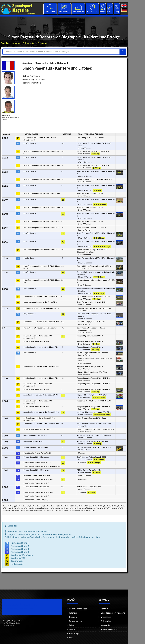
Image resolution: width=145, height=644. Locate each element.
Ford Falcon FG (104, 308)
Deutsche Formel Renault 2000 (37, 476)
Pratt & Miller (83, 266)
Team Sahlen (83, 302)
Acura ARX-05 (102, 165)
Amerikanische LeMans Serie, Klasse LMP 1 (41, 322)
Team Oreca (83, 418)
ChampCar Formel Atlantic (35, 441)
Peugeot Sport (84, 336)
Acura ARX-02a (105, 412)
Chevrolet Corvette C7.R (100, 266)
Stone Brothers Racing (87, 308)
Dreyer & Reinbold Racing (88, 358)
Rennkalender (64, 12)
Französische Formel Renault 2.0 (37, 453)
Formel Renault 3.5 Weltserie (36, 447)
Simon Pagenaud (39, 43)
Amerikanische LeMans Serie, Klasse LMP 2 (42, 297)
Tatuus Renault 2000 (98, 457)
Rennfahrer (92, 12)
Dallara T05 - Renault (101, 447)
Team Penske (83, 171)
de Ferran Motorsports (87, 412)
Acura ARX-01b (104, 424)
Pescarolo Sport (84, 401)
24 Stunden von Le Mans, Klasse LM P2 (40, 138)
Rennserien (50, 12)
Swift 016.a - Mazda (99, 441)
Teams (103, 12)
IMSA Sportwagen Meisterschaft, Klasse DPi (42, 165)
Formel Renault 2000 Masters (36, 470)
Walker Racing (83, 435)
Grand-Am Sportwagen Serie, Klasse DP (40, 302)
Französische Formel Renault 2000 (38, 479)
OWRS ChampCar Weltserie (35, 435)
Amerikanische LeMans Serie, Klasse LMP (41, 395)
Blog (117, 12)
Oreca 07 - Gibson (97, 138)
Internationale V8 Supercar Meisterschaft (41, 308)
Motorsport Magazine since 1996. (19, 609)
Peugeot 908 (97, 336)
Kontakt (104, 609)
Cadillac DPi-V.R (104, 179)
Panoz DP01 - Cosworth (101, 435)
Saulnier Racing (84, 447)
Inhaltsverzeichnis (109, 629)
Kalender (73, 613)
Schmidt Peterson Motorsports (90, 272)
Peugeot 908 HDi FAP (100, 378)
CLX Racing (82, 138)
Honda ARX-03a (98, 322)
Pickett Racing (84, 322)
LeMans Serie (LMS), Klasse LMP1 (37, 429)
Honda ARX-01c (100, 395)
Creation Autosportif (86, 429)
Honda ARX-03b (103, 297)
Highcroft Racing (85, 372)
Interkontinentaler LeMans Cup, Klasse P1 (41, 347)
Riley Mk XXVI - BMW (99, 302)
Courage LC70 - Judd (98, 418)
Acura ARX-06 (102, 151)
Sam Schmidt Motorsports (88, 314)
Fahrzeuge (74, 634)
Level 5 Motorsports (86, 297)
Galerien (73, 617)
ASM (80, 470)
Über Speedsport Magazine (113, 613)
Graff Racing (83, 457)
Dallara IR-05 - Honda (99, 353)
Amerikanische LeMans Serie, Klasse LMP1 (41, 412)
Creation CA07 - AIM (105, 429)
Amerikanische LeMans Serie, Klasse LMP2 (41, 424)
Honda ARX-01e (100, 372)
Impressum (106, 617)
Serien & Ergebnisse (78, 609)
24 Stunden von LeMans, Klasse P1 (38, 336)
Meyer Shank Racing (86, 143)
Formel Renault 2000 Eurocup (36, 457)
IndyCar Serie (30, 143)
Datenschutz (107, 621)
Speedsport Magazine (11, 43)
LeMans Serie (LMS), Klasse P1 (36, 341)
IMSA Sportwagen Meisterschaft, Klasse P (41, 221)
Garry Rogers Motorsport (88, 328)
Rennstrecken (78, 12)
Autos (110, 12)
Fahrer (26, 43)
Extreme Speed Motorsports (89, 280)
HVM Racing (83, 353)
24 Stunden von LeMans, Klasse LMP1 (39, 418)
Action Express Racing (87, 179)
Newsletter (106, 625)
